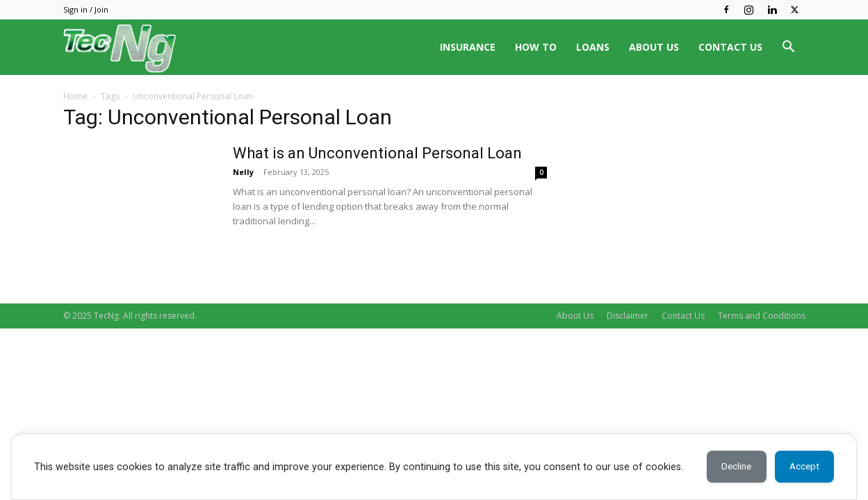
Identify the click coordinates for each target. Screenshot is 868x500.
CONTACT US (730, 47)
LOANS (593, 47)
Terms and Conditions (762, 316)
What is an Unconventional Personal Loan (377, 153)
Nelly (243, 172)
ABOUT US (654, 47)
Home (75, 96)
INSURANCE (468, 47)
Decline (728, 467)
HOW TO (536, 47)
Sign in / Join (86, 9)
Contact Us (683, 316)
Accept (802, 467)
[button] (789, 48)
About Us (575, 316)
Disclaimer (628, 316)
